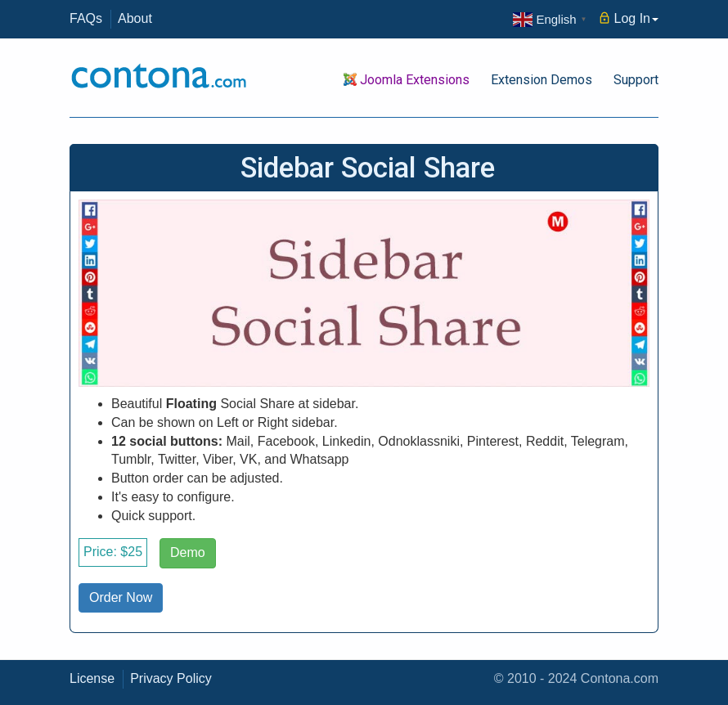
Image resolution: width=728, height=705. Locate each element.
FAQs (86, 18)
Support (636, 80)
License (92, 678)
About (135, 18)
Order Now (121, 597)
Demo (188, 552)
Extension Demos (542, 80)
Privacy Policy (171, 678)
